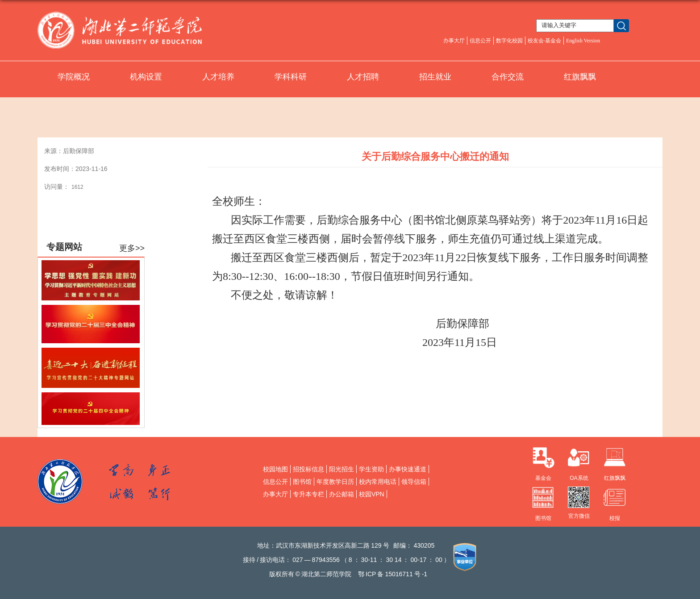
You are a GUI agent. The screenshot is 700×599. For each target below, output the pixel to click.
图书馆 (543, 518)
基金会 (543, 478)
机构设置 (146, 77)
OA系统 (579, 478)
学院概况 (74, 77)
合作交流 (508, 77)
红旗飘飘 (580, 77)
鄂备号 (393, 574)
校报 (615, 518)
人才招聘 (363, 77)
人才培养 (218, 77)
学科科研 (291, 77)
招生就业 (435, 77)
